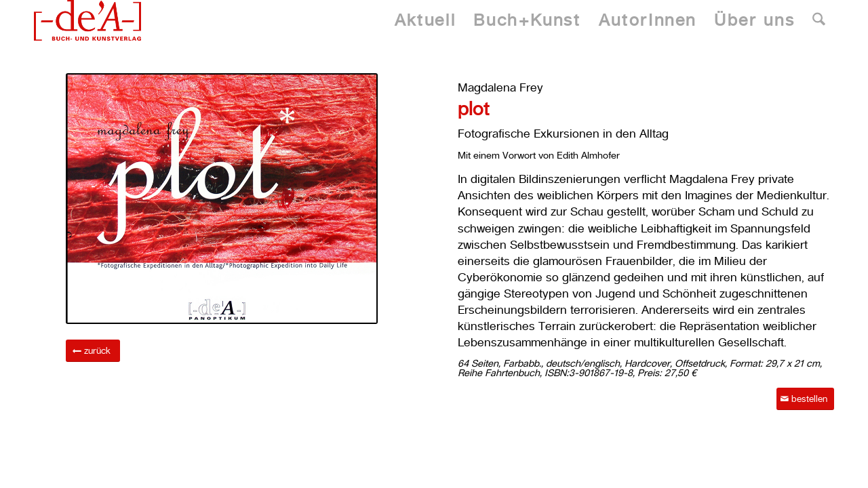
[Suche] (819, 20)
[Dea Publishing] (87, 20)
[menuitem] (425, 20)
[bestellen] (805, 399)
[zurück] (93, 351)
